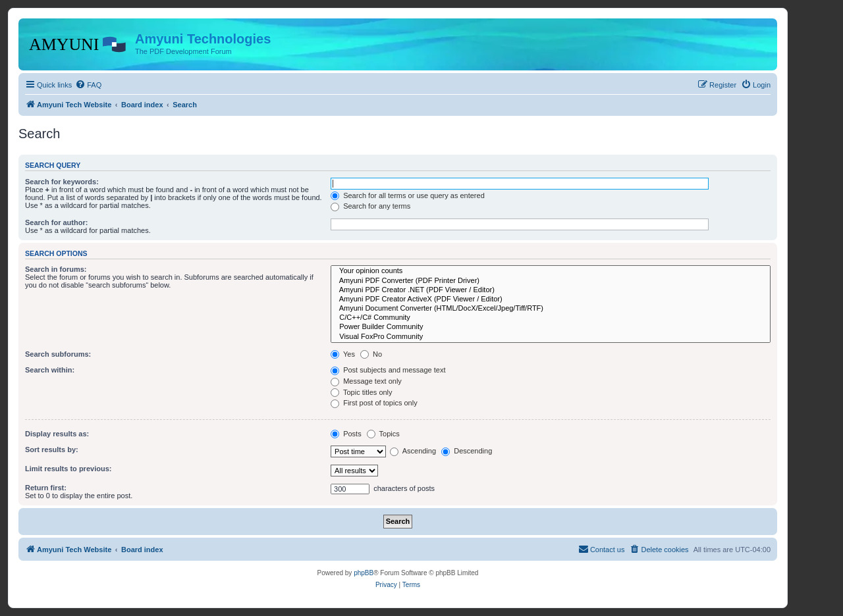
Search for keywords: (62, 182)
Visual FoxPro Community (551, 337)
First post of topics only (374, 403)
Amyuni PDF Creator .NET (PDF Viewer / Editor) (551, 290)
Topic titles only (361, 392)
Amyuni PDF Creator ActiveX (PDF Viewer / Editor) (551, 299)
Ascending (413, 451)
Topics (383, 434)
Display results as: (57, 434)
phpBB (364, 573)
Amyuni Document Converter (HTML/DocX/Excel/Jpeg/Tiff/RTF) (551, 309)
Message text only (366, 381)
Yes (343, 354)
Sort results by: (52, 449)
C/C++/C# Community (551, 318)
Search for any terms (370, 206)
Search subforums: (58, 354)
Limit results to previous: (68, 469)
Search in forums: (56, 269)
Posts (346, 434)
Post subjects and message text (388, 370)
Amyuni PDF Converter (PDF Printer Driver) (551, 281)
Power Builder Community (551, 327)
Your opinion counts (551, 271)
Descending (467, 451)
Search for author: (56, 222)
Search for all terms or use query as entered (408, 195)
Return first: (46, 488)
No (371, 354)
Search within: (50, 370)
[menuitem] (88, 85)
